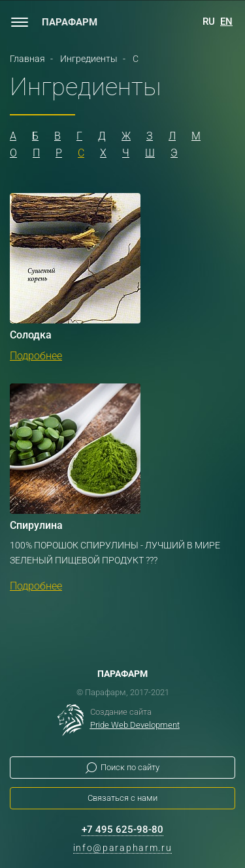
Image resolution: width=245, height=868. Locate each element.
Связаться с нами (122, 798)
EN (226, 22)
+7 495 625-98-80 (122, 830)
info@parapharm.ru (123, 848)
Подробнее (36, 356)
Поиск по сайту (130, 767)
